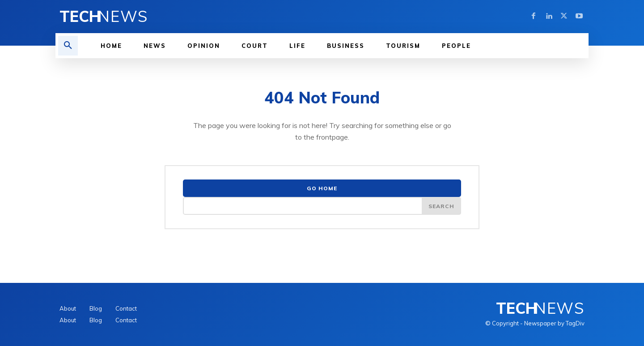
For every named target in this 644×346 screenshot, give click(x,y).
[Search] (441, 206)
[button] (68, 46)
